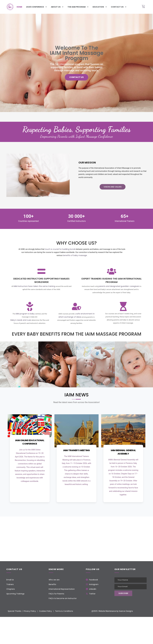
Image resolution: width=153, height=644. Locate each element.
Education (100, 7)
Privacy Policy (30, 611)
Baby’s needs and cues (21, 320)
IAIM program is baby (25, 314)
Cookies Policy (45, 611)
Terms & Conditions (64, 611)
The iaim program (78, 7)
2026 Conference (37, 7)
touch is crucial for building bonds (60, 249)
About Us (57, 7)
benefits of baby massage (75, 255)
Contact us (119, 7)
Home (19, 7)
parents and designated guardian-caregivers (119, 286)
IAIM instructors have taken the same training (34, 286)
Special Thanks (15, 611)
